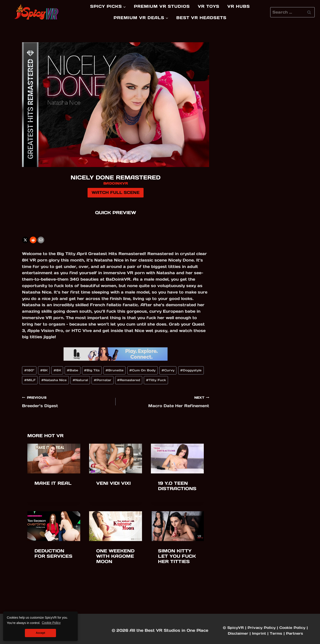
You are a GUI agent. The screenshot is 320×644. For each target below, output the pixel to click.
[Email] (41, 240)
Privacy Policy (262, 628)
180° (29, 370)
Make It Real (53, 483)
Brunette (115, 370)
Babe (73, 370)
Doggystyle (191, 370)
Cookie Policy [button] (51, 623)
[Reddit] (33, 240)
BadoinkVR (116, 183)
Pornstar (103, 380)
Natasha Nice (54, 380)
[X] (25, 240)
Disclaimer (238, 633)
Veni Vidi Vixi (113, 483)
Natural (80, 380)
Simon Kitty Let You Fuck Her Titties (177, 556)
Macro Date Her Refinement (164, 401)
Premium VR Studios (162, 6)
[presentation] (54, 459)
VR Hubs (239, 6)
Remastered (129, 380)
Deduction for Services (53, 553)
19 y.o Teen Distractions (177, 486)
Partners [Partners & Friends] (295, 633)
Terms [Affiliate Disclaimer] (276, 633)
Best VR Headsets (201, 18)
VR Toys (209, 6)
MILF (30, 380)
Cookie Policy (292, 628)
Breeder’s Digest (67, 401)
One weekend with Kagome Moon (115, 556)
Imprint (259, 633)
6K (44, 370)
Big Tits (92, 370)
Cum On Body (142, 370)
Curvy (168, 370)
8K (57, 370)
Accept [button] (40, 633)
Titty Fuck (156, 380)
